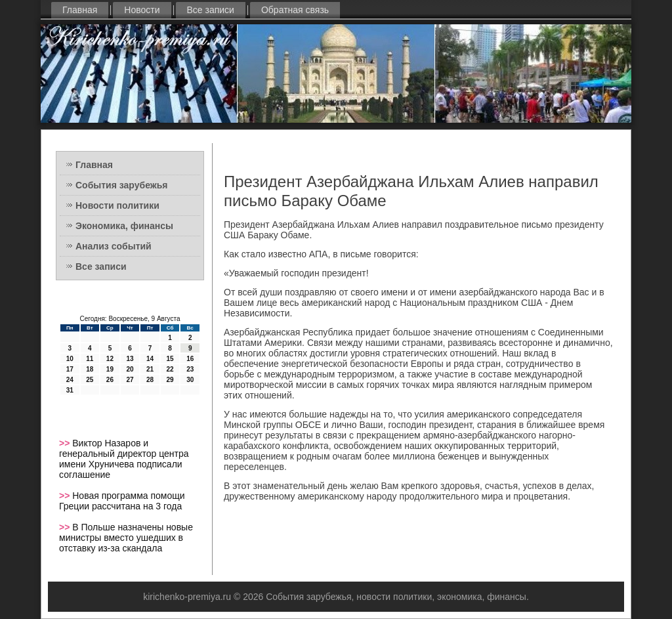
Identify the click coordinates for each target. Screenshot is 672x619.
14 (150, 359)
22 (170, 369)
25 (90, 380)
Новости (142, 10)
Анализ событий (114, 246)
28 (150, 380)
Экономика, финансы (124, 226)
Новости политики (117, 205)
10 (70, 359)
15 (170, 359)
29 (170, 380)
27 (130, 380)
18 (90, 369)
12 (110, 359)
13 (130, 359)
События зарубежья (121, 185)
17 (70, 369)
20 (130, 369)
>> (66, 443)
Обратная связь (295, 10)
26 (110, 380)
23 (190, 369)
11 (90, 359)
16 (190, 359)
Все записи (211, 10)
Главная (80, 10)
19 (110, 369)
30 (190, 380)
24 (70, 380)
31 (70, 390)
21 (150, 369)
